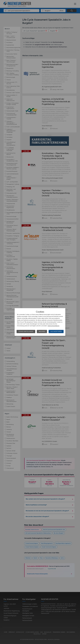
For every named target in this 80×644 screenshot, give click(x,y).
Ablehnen (42, 331)
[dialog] (40, 322)
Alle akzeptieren (56, 331)
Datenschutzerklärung (53, 326)
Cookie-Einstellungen (26, 331)
